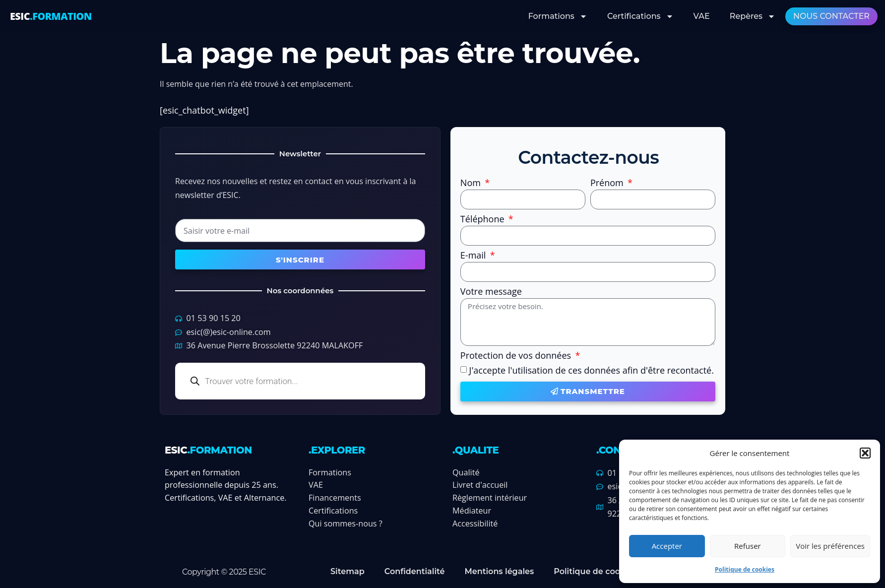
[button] (865, 453)
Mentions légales (499, 571)
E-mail (474, 256)
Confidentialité (415, 571)
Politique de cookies (745, 569)
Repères (753, 16)
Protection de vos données (517, 356)
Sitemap (348, 571)
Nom (472, 183)
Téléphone (483, 220)
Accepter (667, 546)
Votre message (491, 292)
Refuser (748, 546)
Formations (558, 16)
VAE (702, 16)
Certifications (640, 16)
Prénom (608, 183)
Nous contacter (831, 16)
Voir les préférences (830, 546)
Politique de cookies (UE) (605, 571)
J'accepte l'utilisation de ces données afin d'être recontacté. (592, 370)
